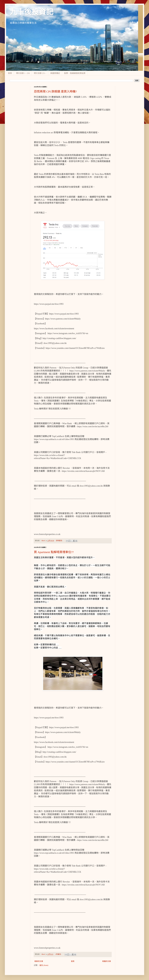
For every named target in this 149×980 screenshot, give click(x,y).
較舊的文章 (107, 961)
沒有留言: (59, 541)
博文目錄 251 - (40, 73)
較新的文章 (39, 961)
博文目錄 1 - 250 (23, 73)
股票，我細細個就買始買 (75, 73)
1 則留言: (58, 954)
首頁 (10, 73)
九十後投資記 (31, 12)
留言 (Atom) (44, 965)
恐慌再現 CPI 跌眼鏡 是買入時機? (55, 92)
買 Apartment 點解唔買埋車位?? (54, 552)
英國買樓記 (55, 73)
